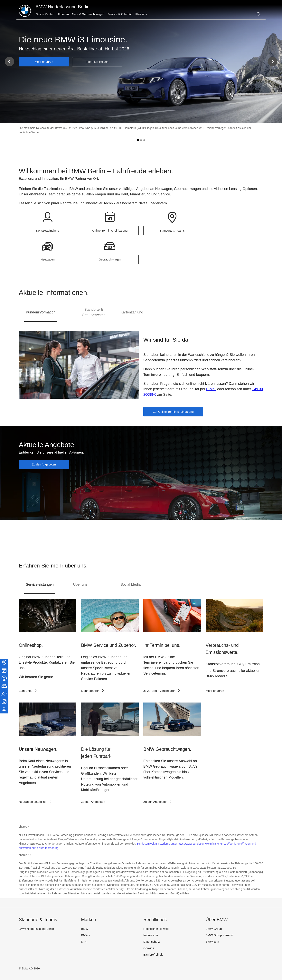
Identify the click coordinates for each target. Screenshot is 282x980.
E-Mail (211, 389)
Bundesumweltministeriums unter (157, 844)
